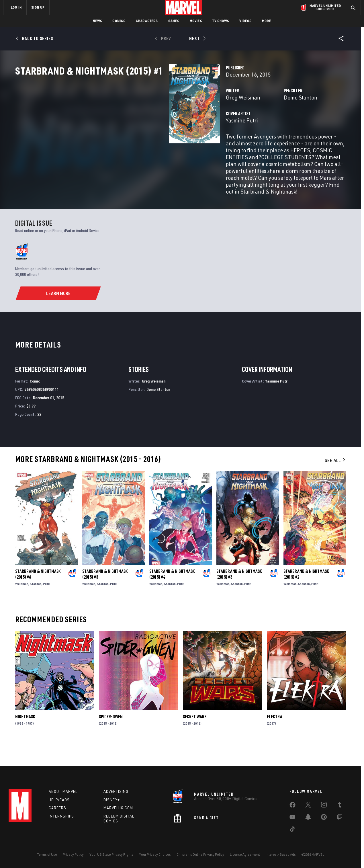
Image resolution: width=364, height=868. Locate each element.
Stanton (36, 603)
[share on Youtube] (292, 818)
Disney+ (112, 800)
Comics (119, 21)
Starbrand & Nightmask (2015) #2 (306, 594)
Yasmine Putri (134, 146)
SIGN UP (38, 7)
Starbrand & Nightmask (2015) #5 (105, 594)
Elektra (275, 736)
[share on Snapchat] (308, 818)
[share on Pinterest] (324, 818)
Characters (147, 21)
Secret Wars (195, 736)
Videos (245, 21)
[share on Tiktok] (292, 830)
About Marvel (63, 791)
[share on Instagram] (324, 806)
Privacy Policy (73, 854)
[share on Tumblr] (340, 806)
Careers (57, 808)
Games (174, 21)
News (98, 21)
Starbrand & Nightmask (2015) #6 (38, 594)
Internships (61, 816)
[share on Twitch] (340, 818)
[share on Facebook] (292, 806)
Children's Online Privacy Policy (200, 854)
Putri (47, 603)
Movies (196, 21)
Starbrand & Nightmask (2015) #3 (239, 594)
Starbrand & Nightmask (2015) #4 (172, 594)
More (267, 21)
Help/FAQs (59, 800)
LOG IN (16, 7)
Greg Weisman (136, 123)
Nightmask (25, 736)
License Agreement (245, 854)
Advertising (116, 791)
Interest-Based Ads (281, 854)
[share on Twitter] (308, 806)
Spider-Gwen (111, 736)
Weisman (22, 603)
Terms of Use (47, 854)
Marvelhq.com (118, 808)
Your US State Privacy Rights (111, 854)
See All (335, 480)
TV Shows (221, 21)
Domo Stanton (247, 123)
